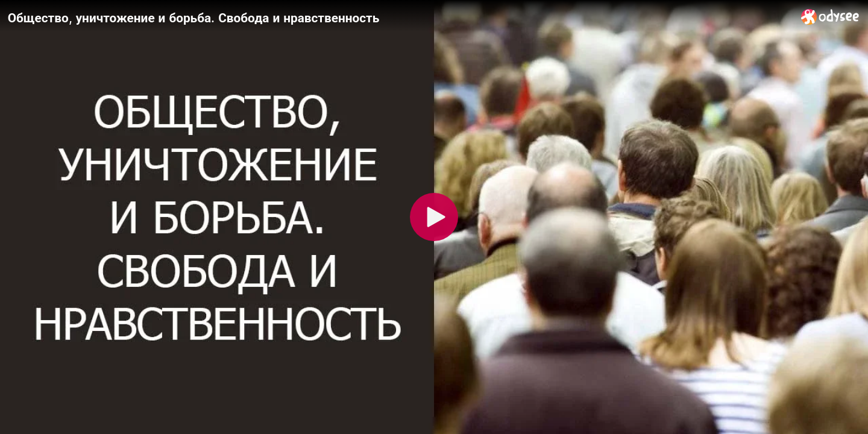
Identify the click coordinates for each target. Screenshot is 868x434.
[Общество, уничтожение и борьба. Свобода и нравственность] (400, 17)
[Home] (830, 17)
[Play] (434, 217)
